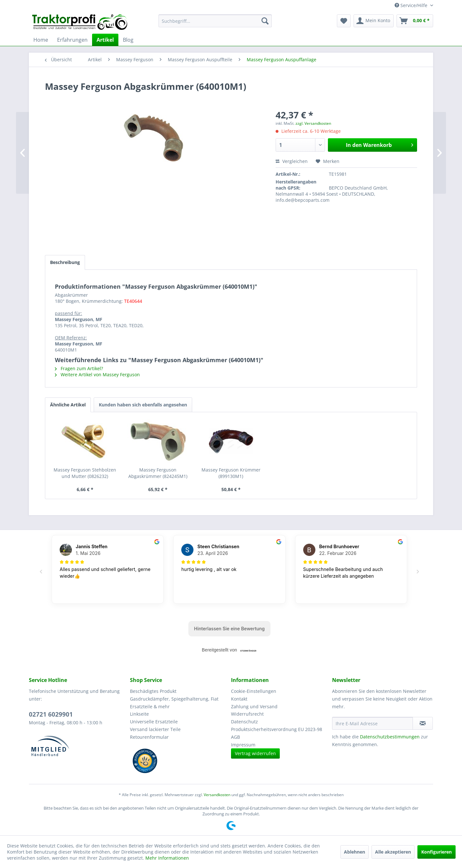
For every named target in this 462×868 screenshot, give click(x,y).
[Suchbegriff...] (215, 21)
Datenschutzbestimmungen (390, 737)
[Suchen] (265, 21)
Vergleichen (292, 161)
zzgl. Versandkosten (313, 123)
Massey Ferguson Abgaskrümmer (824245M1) (158, 473)
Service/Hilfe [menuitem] (412, 5)
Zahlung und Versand (254, 706)
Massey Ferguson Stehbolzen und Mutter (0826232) (85, 473)
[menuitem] (215, 21)
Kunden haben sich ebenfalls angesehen (143, 405)
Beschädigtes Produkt (153, 691)
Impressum (243, 745)
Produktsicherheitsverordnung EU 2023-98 (277, 729)
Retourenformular (149, 737)
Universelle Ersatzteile (154, 722)
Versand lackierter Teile (155, 729)
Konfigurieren (436, 852)
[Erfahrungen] (72, 40)
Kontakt (239, 699)
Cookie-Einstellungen (254, 691)
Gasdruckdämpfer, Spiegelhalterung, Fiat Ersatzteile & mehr (174, 703)
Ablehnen (355, 852)
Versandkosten (217, 795)
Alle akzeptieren (393, 852)
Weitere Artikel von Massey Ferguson (97, 374)
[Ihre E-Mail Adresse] (372, 723)
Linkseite (139, 714)
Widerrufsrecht (247, 714)
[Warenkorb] (415, 21)
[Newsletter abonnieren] (423, 723)
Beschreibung (65, 262)
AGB (235, 737)
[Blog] (128, 40)
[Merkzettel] (344, 21)
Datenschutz (244, 722)
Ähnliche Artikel (68, 405)
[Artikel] (105, 40)
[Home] (41, 40)
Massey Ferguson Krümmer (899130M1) (231, 473)
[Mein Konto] (374, 21)
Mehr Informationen (167, 858)
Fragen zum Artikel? (79, 368)
